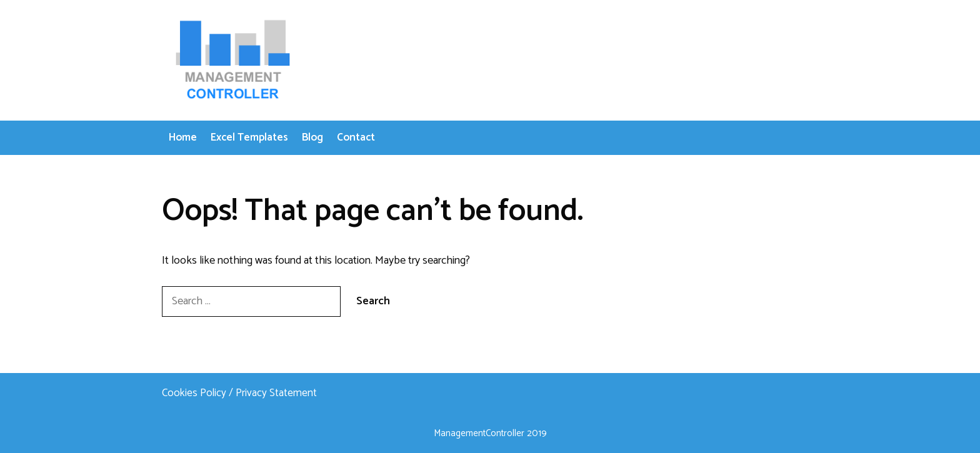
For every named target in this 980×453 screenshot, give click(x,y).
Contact (356, 137)
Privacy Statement (276, 393)
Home (183, 137)
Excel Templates (249, 137)
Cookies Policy (194, 393)
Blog (312, 137)
